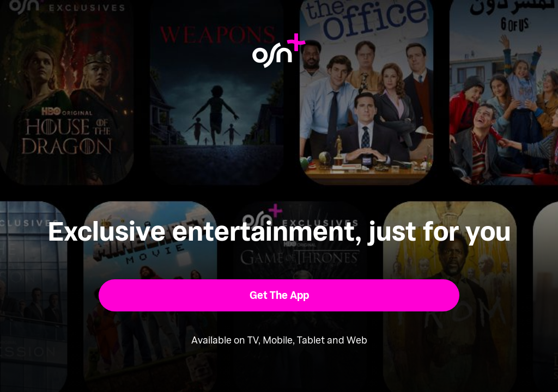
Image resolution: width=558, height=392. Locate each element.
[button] (279, 295)
